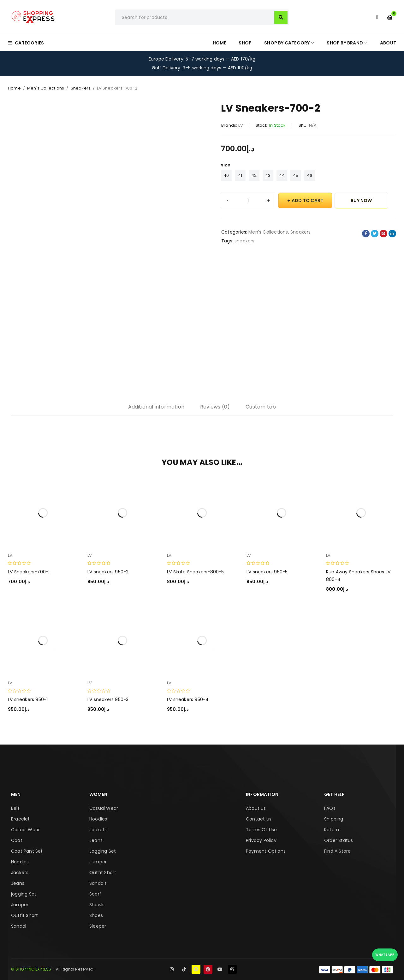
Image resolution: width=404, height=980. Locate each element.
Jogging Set (103, 851)
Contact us (259, 819)
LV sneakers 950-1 (28, 699)
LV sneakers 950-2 (108, 572)
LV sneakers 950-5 (267, 572)
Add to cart (307, 200)
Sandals (98, 883)
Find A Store (337, 851)
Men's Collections (46, 88)
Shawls (97, 905)
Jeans (18, 883)
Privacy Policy (261, 840)
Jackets (20, 873)
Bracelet (21, 819)
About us (256, 808)
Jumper (20, 905)
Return (332, 830)
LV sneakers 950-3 (108, 699)
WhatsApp (385, 955)
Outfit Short (24, 915)
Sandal (19, 926)
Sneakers (81, 88)
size (226, 165)
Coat (17, 840)
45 (296, 175)
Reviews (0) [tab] (215, 407)
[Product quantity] (248, 200)
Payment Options (266, 851)
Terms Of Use (261, 830)
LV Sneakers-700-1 (29, 572)
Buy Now (361, 200)
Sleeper (98, 926)
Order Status (339, 840)
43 (268, 175)
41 (240, 175)
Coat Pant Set (27, 851)
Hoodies (20, 862)
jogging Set (24, 894)
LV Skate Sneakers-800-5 (196, 572)
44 (282, 175)
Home (14, 88)
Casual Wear (25, 830)
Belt (15, 808)
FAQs (330, 808)
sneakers (245, 241)
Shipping (334, 819)
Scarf (95, 894)
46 (309, 175)
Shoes (96, 915)
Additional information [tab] (156, 407)
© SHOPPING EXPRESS (31, 969)
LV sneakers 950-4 (188, 699)
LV (241, 125)
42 (254, 175)
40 (226, 175)
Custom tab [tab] (261, 407)
